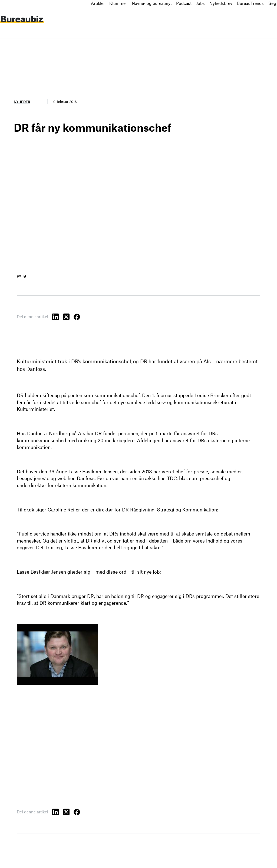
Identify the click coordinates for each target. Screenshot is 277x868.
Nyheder (22, 102)
